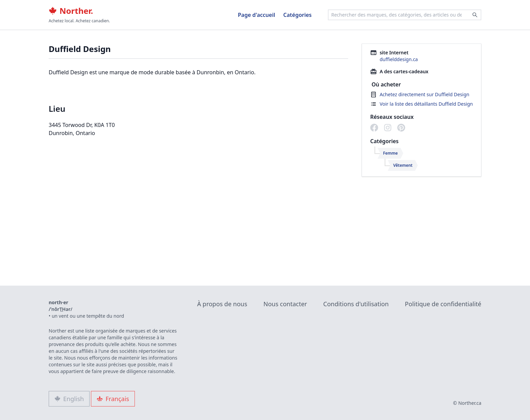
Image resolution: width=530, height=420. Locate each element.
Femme (390, 153)
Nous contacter (285, 304)
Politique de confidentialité (443, 304)
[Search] (475, 15)
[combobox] (405, 15)
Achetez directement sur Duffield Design (424, 94)
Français (113, 399)
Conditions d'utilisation (356, 304)
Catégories (297, 15)
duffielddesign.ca (399, 59)
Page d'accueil (257, 15)
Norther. (71, 11)
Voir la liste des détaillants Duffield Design (426, 104)
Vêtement (403, 165)
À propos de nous (222, 304)
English (69, 399)
